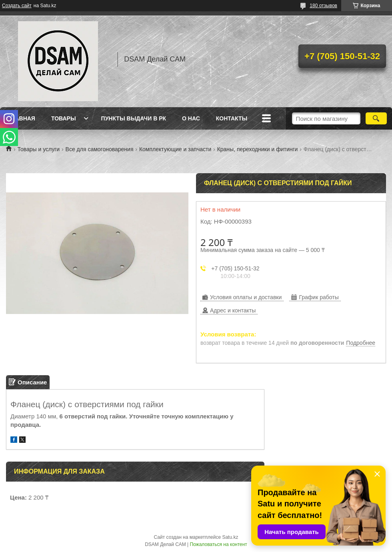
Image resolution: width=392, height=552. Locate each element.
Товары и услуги (38, 149)
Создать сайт (17, 6)
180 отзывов (323, 6)
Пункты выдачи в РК (134, 118)
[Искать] (376, 118)
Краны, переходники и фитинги (258, 149)
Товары (64, 118)
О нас (191, 118)
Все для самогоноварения (100, 149)
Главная (22, 118)
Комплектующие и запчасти (175, 149)
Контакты (232, 118)
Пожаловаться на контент (218, 544)
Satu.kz (230, 537)
